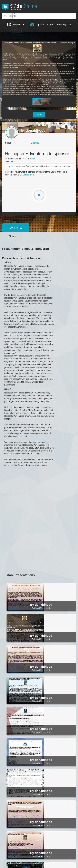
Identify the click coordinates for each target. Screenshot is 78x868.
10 (15, 27)
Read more (29, 175)
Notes (12, 236)
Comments (16, 228)
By (33, 605)
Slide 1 (8, 262)
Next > (17, 30)
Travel (32, 159)
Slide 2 (8, 389)
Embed (39, 114)
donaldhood (36, 130)
